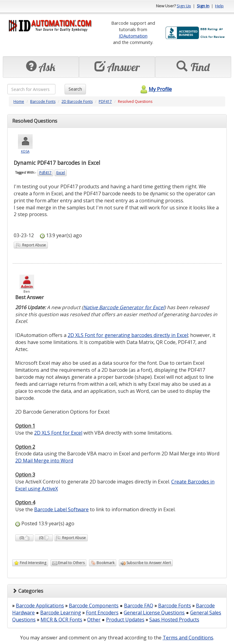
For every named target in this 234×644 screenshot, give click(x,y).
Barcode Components (94, 606)
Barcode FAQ (139, 606)
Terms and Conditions (188, 638)
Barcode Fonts (43, 101)
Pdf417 (45, 173)
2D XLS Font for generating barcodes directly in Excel (128, 335)
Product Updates (125, 620)
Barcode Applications (40, 606)
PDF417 (105, 101)
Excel (61, 173)
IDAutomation (133, 36)
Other (94, 620)
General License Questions (154, 613)
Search (75, 89)
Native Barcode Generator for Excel (124, 307)
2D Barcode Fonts (77, 101)
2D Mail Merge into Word (44, 461)
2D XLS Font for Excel (58, 433)
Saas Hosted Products (174, 620)
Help (219, 6)
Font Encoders (102, 613)
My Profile (155, 89)
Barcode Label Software (61, 509)
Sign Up (184, 6)
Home (19, 101)
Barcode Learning (61, 613)
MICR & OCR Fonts (61, 620)
